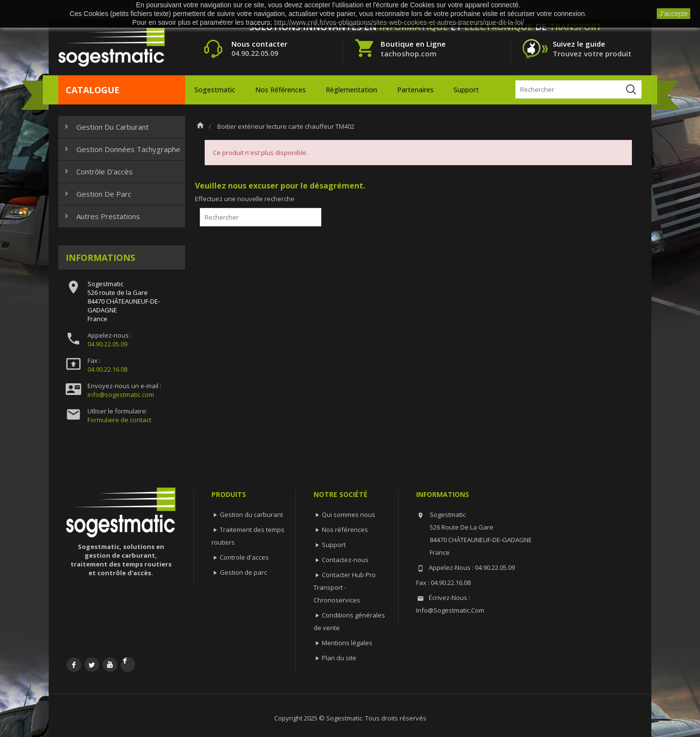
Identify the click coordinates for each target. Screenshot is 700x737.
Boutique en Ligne (413, 44)
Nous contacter (259, 44)
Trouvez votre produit (592, 53)
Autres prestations (101, 216)
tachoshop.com (409, 53)
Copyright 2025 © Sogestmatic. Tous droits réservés (350, 718)
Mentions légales (347, 643)
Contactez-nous (345, 560)
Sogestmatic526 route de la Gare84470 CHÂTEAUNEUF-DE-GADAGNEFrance (124, 301)
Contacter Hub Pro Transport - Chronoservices (345, 587)
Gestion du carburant (105, 127)
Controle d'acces (244, 557)
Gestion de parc (97, 194)
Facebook (74, 665)
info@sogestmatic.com (121, 394)
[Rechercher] (578, 89)
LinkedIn (128, 665)
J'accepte (674, 14)
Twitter (92, 665)
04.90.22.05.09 (107, 344)
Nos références (280, 90)
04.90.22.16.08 (107, 369)
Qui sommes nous (349, 514)
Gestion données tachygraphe (121, 149)
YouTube (110, 665)
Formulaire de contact (119, 420)
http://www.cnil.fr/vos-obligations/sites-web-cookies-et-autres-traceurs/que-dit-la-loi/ (399, 22)
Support (466, 90)
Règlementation (351, 90)
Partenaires (415, 90)
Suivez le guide (579, 44)
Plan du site (339, 658)
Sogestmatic (215, 90)
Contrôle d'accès (97, 171)
